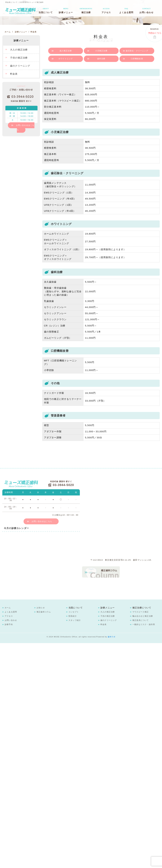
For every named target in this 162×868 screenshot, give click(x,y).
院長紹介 (73, 616)
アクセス (106, 10)
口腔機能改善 (137, 59)
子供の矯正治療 (19, 58)
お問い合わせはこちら (25, 128)
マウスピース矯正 (141, 612)
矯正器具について (141, 620)
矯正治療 (86, 10)
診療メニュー (66, 10)
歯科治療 (101, 59)
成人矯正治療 (66, 51)
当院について (46, 10)
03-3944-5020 (63, 485)
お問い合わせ (146, 10)
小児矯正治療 (101, 51)
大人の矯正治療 (19, 50)
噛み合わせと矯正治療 (143, 616)
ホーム (8, 608)
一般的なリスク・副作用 (144, 624)
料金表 (14, 74)
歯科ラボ (112, 637)
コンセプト (74, 612)
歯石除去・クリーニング (137, 51)
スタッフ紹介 (75, 620)
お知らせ (41, 608)
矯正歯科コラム (44, 612)
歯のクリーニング (20, 66)
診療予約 (9, 624)
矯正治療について (142, 608)
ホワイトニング (66, 59)
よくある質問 (126, 10)
